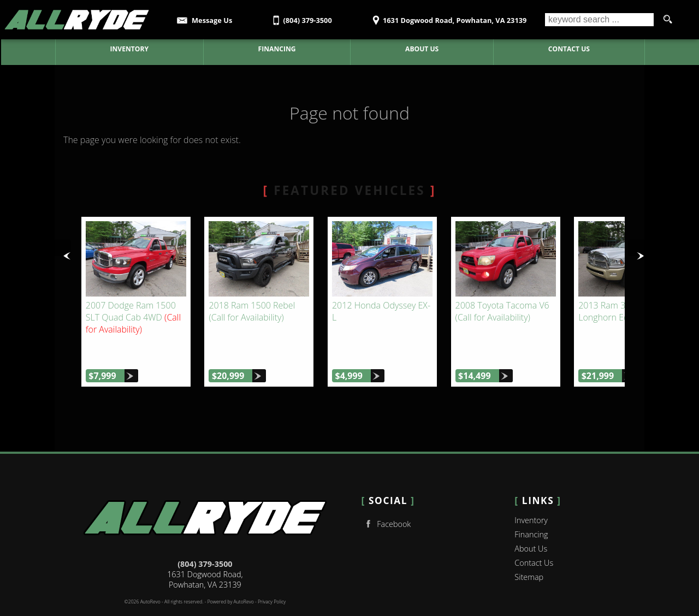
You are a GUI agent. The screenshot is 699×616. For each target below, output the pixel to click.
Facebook (386, 499)
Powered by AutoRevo (231, 577)
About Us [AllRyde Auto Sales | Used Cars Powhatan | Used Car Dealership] (422, 49)
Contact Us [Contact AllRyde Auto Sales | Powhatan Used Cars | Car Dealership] (568, 49)
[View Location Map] (448, 17)
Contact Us (534, 538)
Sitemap (529, 552)
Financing (531, 509)
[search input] (599, 20)
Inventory (531, 495)
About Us (531, 523)
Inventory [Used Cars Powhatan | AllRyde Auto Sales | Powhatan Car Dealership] (129, 49)
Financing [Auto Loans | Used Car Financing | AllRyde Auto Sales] (276, 49)
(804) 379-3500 (205, 539)
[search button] (667, 20)
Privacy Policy (272, 577)
